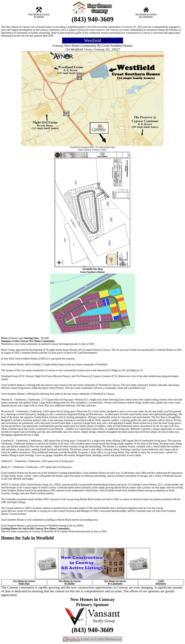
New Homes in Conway (39, 14)
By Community (146, 17)
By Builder (39, 17)
